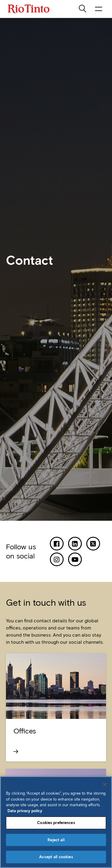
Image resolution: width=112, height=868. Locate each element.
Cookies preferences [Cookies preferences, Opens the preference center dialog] (56, 823)
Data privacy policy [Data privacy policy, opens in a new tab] (25, 811)
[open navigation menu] (99, 9)
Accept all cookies (56, 857)
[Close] (105, 785)
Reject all (56, 840)
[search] (83, 9)
